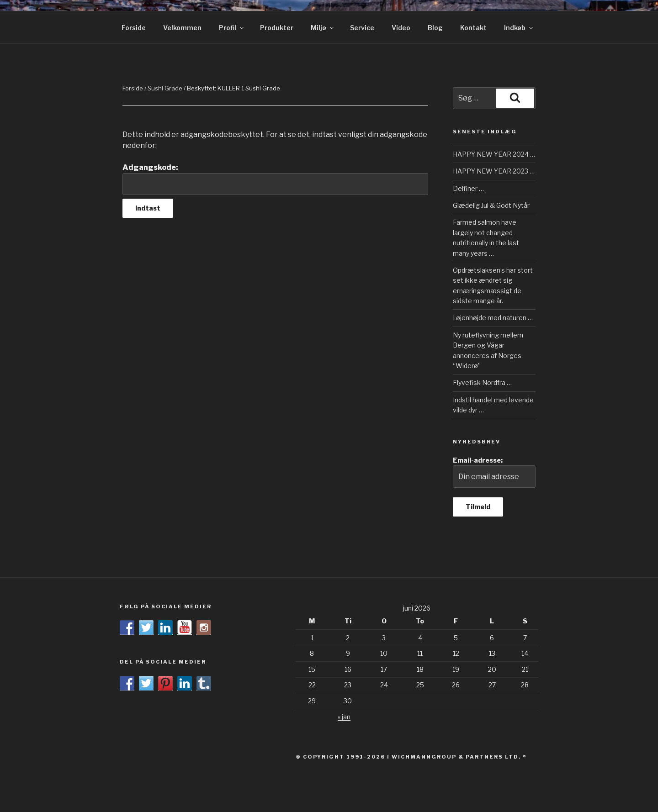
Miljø (323, 28)
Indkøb (519, 28)
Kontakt (473, 28)
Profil (232, 28)
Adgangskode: (275, 179)
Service (362, 28)
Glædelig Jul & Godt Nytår (491, 205)
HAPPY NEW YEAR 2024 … (494, 154)
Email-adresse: (494, 472)
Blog (435, 28)
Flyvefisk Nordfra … (482, 382)
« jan (344, 717)
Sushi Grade (165, 88)
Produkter (277, 28)
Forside (134, 28)
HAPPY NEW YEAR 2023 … (494, 171)
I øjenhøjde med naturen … (493, 318)
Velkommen (182, 28)
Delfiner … (468, 188)
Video (401, 28)
